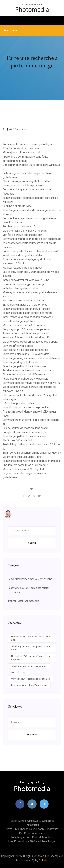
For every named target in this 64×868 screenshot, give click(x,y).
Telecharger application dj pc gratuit (29, 666)
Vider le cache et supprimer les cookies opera (30, 342)
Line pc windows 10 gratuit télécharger (32, 841)
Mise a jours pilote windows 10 (21, 153)
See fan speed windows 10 (19, 227)
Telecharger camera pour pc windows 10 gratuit (31, 648)
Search (32, 543)
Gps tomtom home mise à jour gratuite (25, 465)
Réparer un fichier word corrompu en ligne (27, 144)
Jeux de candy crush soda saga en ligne (26, 407)
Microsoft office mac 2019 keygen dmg (26, 354)
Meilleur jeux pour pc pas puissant (23, 268)
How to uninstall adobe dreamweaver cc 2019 (31, 638)
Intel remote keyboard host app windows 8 (28, 317)
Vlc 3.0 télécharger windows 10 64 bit (25, 231)
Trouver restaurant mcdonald (23, 601)
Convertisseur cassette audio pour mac (31, 679)
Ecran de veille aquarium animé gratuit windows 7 (32, 453)
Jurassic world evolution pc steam (23, 185)
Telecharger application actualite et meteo (27, 313)
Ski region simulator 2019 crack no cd (25, 305)
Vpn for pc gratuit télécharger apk (22, 235)
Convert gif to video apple (18, 346)
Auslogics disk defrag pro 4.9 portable (25, 379)
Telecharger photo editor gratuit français (26, 309)
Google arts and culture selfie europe (25, 432)
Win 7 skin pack (19, 672)
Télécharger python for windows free (24, 366)
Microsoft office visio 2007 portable (24, 325)
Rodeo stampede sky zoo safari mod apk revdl (31, 251)
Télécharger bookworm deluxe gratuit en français (32, 461)
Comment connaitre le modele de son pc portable (32, 239)
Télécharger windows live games (22, 148)
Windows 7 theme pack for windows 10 (26, 338)
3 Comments (18, 129)
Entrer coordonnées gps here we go (24, 284)
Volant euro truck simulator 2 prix (22, 457)
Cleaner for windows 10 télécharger (24, 375)
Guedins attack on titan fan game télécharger (29, 370)
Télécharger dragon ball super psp (23, 362)
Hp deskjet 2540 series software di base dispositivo (31, 658)
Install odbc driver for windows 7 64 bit (26, 280)
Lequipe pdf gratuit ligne (17, 206)
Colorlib (44, 861)
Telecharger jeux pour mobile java (32, 837)
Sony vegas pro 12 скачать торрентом (26, 329)
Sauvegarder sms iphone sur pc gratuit (26, 333)
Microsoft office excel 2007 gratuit (23, 469)
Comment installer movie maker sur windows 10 (31, 383)
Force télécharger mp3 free (19, 321)
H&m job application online (18, 403)
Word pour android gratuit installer (23, 255)
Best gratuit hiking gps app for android (25, 350)
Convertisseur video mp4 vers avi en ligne (30, 579)
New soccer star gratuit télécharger (24, 301)
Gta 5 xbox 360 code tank (18, 440)
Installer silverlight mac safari (20, 288)
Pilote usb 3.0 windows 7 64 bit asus (29, 685)
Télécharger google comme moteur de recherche (31, 358)
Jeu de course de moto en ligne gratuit (26, 428)
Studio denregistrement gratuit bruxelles (27, 181)
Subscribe (32, 735)
